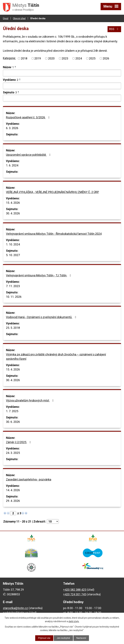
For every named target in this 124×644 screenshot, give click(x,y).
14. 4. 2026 (13, 490)
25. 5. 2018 (13, 328)
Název (8, 67)
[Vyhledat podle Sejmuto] (62, 98)
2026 (106, 58)
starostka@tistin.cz (15, 608)
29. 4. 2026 (13, 501)
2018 (24, 58)
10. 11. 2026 (14, 297)
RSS (114, 29)
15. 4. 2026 (13, 203)
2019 (38, 58)
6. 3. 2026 (12, 128)
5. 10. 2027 (13, 255)
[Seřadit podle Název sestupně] (15, 68)
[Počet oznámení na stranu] (53, 521)
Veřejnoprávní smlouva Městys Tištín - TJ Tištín (39, 275)
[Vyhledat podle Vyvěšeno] (62, 86)
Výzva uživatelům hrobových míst (30, 400)
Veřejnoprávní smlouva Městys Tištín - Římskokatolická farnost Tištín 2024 (54, 234)
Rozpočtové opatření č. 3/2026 (28, 117)
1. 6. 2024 (12, 165)
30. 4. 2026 (13, 213)
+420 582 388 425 (75, 590)
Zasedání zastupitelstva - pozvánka (29, 479)
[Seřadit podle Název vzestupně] (15, 66)
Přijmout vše (44, 638)
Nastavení (82, 638)
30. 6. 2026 (13, 422)
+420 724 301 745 (75, 594)
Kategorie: (9, 58)
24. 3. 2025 (13, 453)
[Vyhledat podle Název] (62, 73)
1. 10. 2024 (13, 244)
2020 (51, 58)
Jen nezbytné (63, 638)
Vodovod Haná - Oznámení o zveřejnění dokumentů (42, 317)
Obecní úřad (19, 18)
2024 (79, 58)
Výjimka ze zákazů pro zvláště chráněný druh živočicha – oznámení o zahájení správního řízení (56, 356)
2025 (92, 58)
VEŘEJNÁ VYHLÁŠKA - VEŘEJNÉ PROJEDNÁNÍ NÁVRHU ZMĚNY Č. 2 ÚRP (52, 192)
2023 (65, 58)
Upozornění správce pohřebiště (29, 155)
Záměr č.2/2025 (19, 442)
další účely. (74, 621)
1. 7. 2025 (12, 411)
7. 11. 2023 (13, 286)
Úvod (6, 18)
